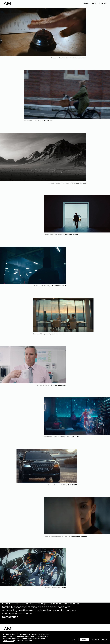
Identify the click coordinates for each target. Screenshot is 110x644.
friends (85, 3)
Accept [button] (85, 640)
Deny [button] (74, 640)
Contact (103, 3)
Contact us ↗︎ (10, 617)
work (94, 3)
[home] (7, 3)
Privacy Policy (8, 640)
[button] (99, 640)
